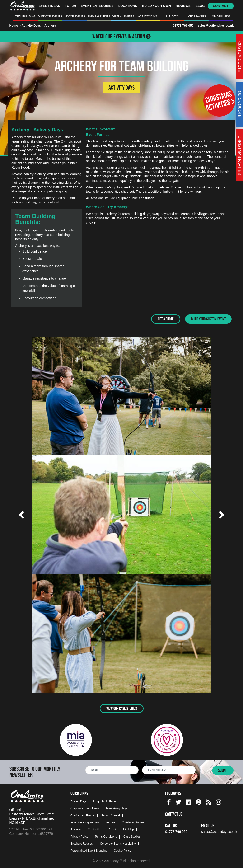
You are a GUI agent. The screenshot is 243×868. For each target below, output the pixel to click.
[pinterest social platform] (199, 801)
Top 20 (70, 6)
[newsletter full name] (112, 770)
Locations (128, 6)
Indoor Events (74, 16)
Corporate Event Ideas (85, 808)
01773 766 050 (183, 26)
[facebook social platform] (169, 801)
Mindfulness (221, 16)
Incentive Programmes (85, 822)
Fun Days (172, 16)
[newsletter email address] (169, 770)
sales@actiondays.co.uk (216, 26)
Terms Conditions (106, 836)
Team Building (26, 16)
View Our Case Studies (122, 708)
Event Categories (97, 6)
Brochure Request (82, 843)
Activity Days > (33, 26)
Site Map (128, 829)
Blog (200, 6)
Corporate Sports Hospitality (118, 843)
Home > (15, 26)
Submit (223, 770)
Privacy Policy (79, 836)
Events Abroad (111, 815)
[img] (169, 802)
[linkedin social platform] (188, 801)
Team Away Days (117, 808)
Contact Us (95, 829)
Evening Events (99, 16)
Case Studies (132, 836)
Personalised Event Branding (89, 850)
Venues (110, 822)
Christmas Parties (133, 822)
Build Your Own (156, 6)
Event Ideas (49, 6)
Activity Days (148, 16)
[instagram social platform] (219, 801)
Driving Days (79, 801)
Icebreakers (197, 16)
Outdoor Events (50, 16)
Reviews (183, 6)
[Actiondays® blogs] (209, 801)
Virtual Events (123, 16)
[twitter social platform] (178, 801)
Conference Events (83, 815)
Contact (221, 6)
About (112, 829)
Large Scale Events (106, 801)
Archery (50, 26)
